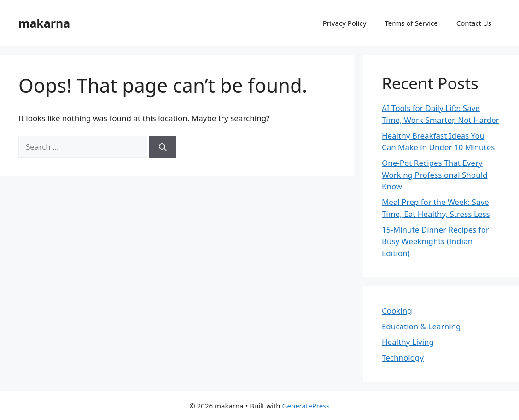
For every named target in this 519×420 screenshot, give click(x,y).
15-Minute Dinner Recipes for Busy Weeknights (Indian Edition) (435, 241)
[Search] (163, 147)
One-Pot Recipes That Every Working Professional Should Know (435, 175)
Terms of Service (411, 23)
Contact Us (474, 23)
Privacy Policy (345, 23)
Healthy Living (408, 342)
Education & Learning (421, 326)
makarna (44, 23)
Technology (403, 358)
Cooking (397, 311)
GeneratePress (306, 406)
